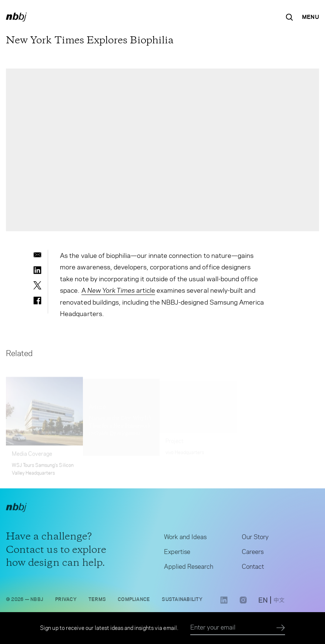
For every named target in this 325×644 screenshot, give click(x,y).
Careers (253, 554)
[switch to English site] (263, 603)
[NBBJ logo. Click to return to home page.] (16, 17)
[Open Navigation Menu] (311, 17)
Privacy (66, 601)
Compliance (134, 601)
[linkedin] (37, 270)
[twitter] (37, 285)
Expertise (177, 554)
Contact (253, 568)
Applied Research (189, 568)
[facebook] (37, 301)
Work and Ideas (185, 539)
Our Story (255, 539)
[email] (37, 255)
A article (118, 290)
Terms (97, 601)
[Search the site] (289, 17)
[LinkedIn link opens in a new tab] (224, 605)
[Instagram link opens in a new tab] (243, 605)
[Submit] (281, 628)
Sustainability (182, 601)
